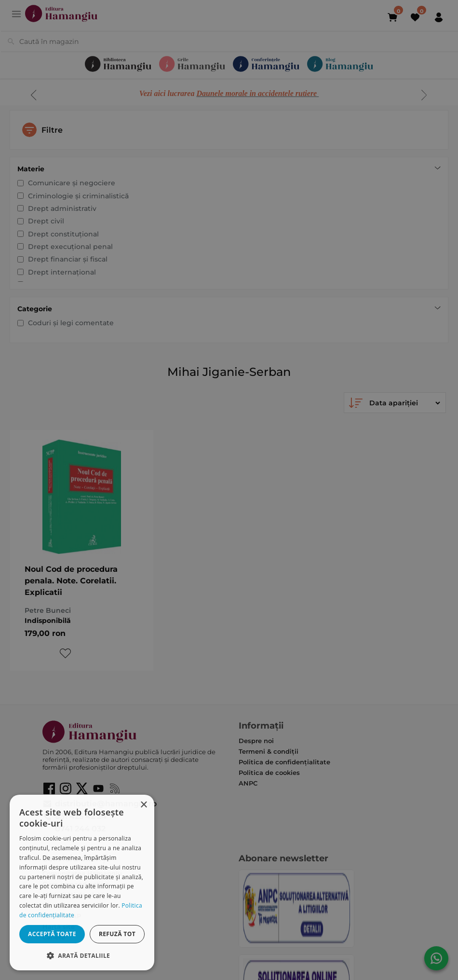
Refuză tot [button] (117, 934)
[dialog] (82, 883)
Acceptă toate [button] (52, 934)
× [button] (143, 805)
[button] (82, 955)
